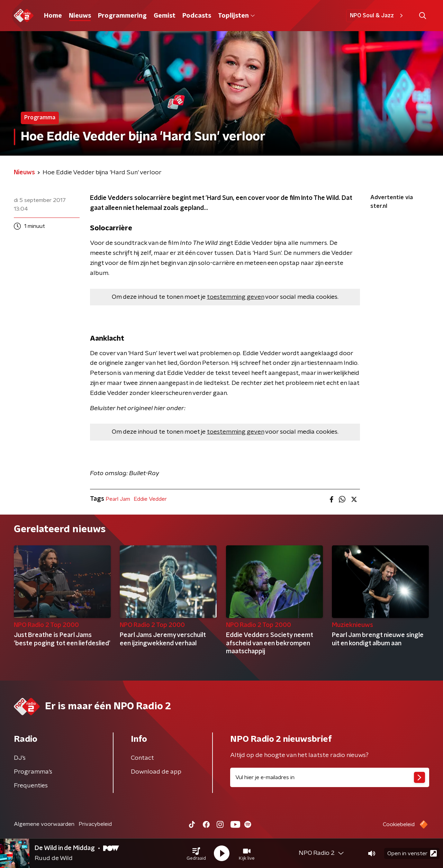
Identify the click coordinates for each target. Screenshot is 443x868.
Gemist (165, 16)
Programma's (33, 772)
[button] (196, 853)
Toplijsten (236, 16)
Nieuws (80, 16)
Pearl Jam (118, 499)
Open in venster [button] (412, 853)
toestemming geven (236, 297)
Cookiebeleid (399, 824)
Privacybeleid (95, 824)
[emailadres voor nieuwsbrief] (330, 777)
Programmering (122, 16)
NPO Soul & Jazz (377, 16)
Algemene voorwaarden (44, 824)
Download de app (156, 772)
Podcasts (197, 16)
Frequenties (31, 786)
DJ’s (20, 758)
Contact (142, 758)
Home (53, 16)
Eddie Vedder (150, 499)
